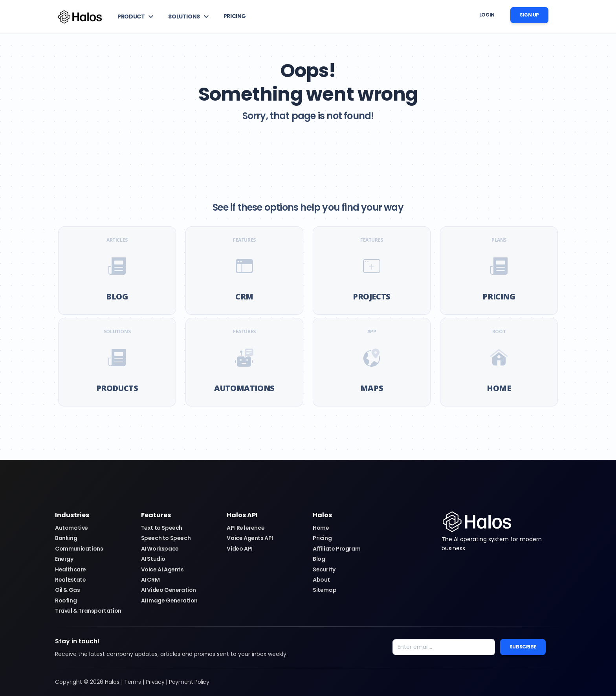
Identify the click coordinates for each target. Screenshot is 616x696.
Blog (319, 559)
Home (321, 528)
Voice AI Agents (162, 569)
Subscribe (523, 647)
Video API (239, 549)
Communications (79, 549)
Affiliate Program (336, 549)
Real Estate (71, 580)
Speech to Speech (166, 538)
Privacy (155, 682)
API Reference (246, 528)
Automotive (71, 528)
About (321, 580)
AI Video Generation (169, 590)
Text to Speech (162, 528)
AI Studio (153, 559)
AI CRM (150, 580)
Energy (64, 559)
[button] (137, 17)
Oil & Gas (67, 590)
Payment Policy (189, 682)
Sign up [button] (529, 15)
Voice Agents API (250, 538)
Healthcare (71, 569)
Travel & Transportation (88, 611)
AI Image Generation (169, 601)
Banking (66, 538)
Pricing (322, 538)
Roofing (66, 601)
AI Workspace (160, 549)
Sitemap (324, 590)
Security (324, 569)
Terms (133, 682)
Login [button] (487, 15)
